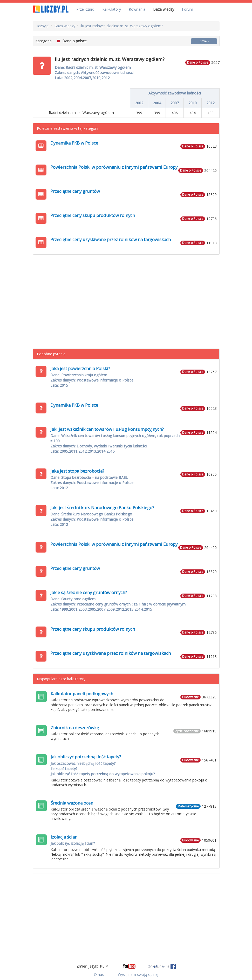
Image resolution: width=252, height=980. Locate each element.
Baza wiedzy (164, 9)
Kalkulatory (112, 9)
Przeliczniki (85, 9)
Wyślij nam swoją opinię (138, 974)
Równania (137, 9)
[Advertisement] (126, 302)
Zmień (204, 41)
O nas (99, 974)
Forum (188, 9)
